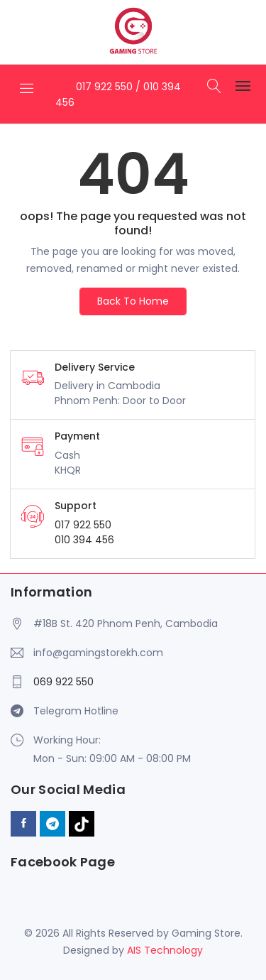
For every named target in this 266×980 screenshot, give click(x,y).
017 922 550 (106, 87)
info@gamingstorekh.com (98, 653)
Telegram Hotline (76, 711)
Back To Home (133, 301)
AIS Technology (165, 950)
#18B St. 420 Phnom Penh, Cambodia (126, 624)
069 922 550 (63, 682)
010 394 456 (84, 540)
